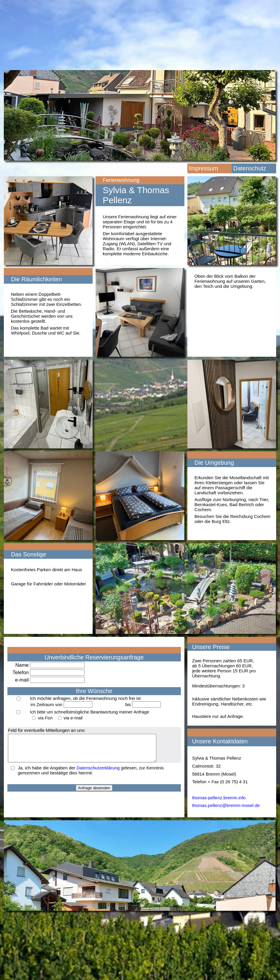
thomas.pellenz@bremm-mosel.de (226, 805)
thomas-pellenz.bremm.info (219, 798)
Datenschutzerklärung (98, 773)
